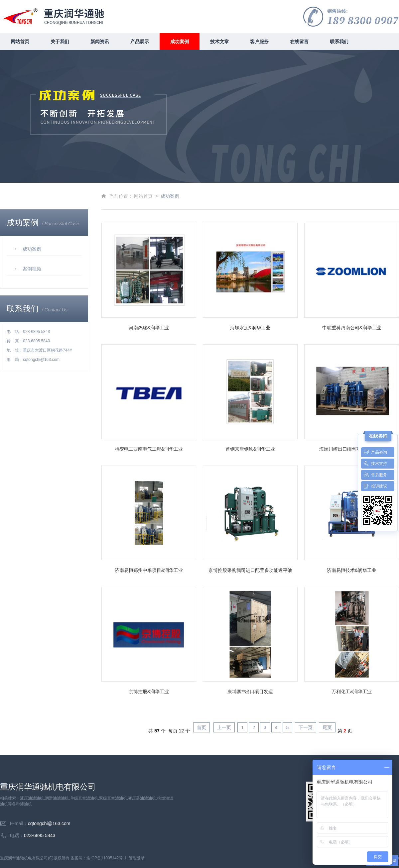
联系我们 (339, 42)
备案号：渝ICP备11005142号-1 (98, 858)
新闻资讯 (100, 42)
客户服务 (259, 42)
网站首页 (20, 42)
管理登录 (137, 858)
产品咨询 (374, 452)
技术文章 (219, 42)
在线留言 (299, 42)
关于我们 (60, 42)
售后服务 (374, 475)
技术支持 (374, 464)
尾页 (327, 727)
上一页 (224, 727)
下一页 (306, 727)
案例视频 (32, 269)
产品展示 (140, 42)
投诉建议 (374, 486)
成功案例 (180, 42)
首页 (201, 727)
